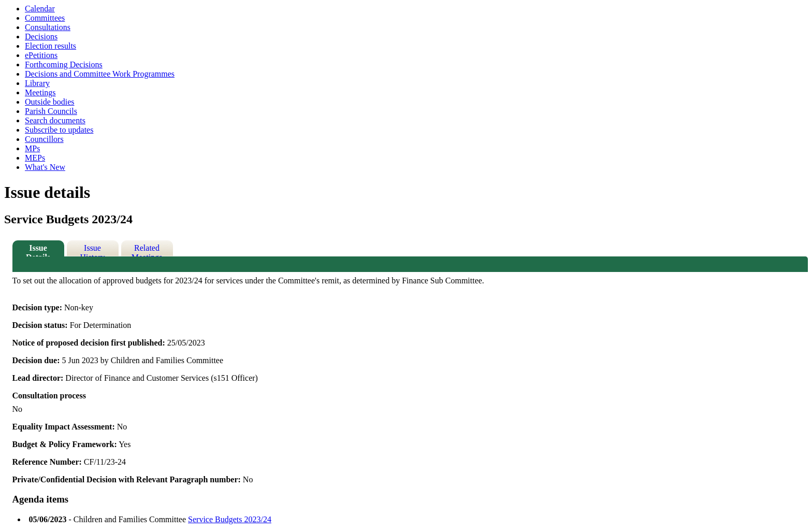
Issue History (93, 250)
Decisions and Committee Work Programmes (100, 74)
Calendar (40, 9)
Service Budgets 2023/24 (230, 519)
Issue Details (38, 250)
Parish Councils (51, 111)
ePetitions (41, 55)
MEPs (35, 158)
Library (37, 83)
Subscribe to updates (59, 130)
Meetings (40, 92)
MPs (32, 148)
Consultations (48, 27)
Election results (50, 46)
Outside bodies (50, 102)
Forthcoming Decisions (64, 64)
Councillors (44, 139)
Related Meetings (147, 250)
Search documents (55, 120)
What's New (45, 167)
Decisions (41, 37)
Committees (45, 18)
